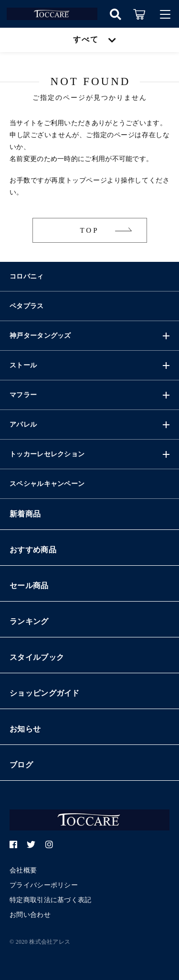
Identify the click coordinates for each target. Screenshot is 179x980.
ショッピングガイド (45, 693)
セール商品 (29, 586)
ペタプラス (27, 306)
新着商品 (25, 514)
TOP (89, 230)
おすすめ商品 (33, 550)
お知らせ (25, 729)
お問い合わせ (30, 915)
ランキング (29, 621)
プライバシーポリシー (44, 885)
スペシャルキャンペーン (47, 484)
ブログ (21, 765)
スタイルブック (37, 657)
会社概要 (23, 870)
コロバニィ (27, 276)
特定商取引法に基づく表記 (51, 900)
